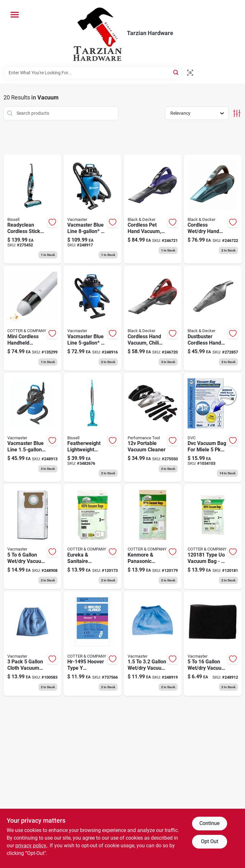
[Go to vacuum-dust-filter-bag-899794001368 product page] (33, 537)
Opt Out (210, 841)
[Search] (176, 72)
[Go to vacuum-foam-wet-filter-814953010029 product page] (213, 644)
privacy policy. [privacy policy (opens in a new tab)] (31, 846)
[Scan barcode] (190, 73)
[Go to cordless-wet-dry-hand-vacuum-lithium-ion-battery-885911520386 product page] (213, 209)
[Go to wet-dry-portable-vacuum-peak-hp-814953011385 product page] (33, 428)
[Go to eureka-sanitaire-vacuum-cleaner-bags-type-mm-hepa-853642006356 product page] (93, 537)
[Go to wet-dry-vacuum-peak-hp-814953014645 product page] (93, 209)
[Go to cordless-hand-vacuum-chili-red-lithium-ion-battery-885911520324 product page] (153, 318)
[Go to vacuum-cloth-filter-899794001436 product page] (153, 644)
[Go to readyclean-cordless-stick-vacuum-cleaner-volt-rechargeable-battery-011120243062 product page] (33, 209)
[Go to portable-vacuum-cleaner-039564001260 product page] (153, 428)
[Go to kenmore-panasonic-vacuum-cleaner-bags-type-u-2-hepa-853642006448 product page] (213, 537)
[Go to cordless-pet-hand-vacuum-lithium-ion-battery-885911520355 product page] (153, 209)
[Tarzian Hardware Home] (97, 33)
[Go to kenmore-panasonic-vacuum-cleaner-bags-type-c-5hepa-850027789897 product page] (153, 537)
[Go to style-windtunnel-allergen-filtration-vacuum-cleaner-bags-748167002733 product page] (93, 644)
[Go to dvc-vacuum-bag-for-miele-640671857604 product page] (213, 428)
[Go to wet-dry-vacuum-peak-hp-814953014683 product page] (93, 318)
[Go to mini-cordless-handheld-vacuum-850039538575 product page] (33, 318)
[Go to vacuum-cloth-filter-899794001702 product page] (33, 644)
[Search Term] (93, 73)
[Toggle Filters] (237, 113)
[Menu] (15, 15)
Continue (209, 823)
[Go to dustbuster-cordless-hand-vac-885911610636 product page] (213, 318)
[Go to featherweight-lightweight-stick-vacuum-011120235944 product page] (93, 428)
